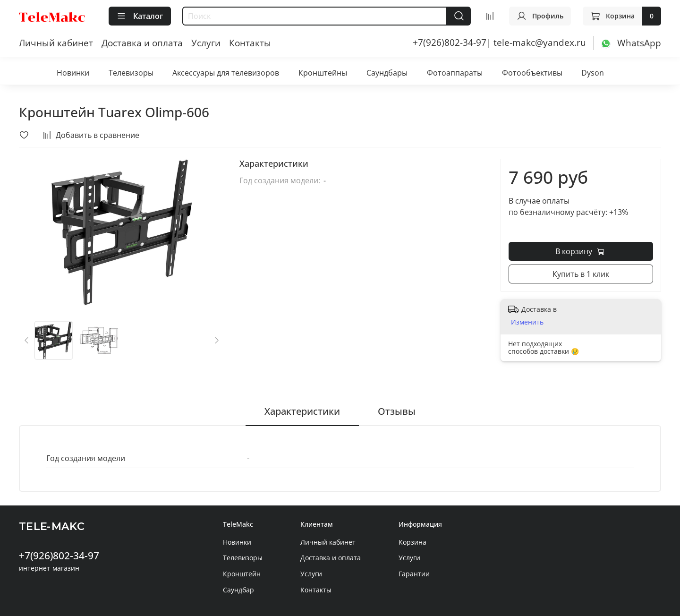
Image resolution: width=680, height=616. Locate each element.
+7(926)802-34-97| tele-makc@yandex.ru (499, 42)
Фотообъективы (532, 73)
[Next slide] (216, 340)
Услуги (206, 43)
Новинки (73, 73)
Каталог (140, 16)
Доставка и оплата (142, 43)
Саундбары (387, 73)
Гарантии (414, 574)
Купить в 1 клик (581, 274)
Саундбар (238, 590)
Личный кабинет (56, 43)
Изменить (527, 322)
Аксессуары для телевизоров (226, 73)
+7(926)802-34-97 (59, 556)
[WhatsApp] (631, 42)
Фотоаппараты (455, 73)
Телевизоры (131, 73)
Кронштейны (323, 73)
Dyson (593, 73)
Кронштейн (242, 574)
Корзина (412, 542)
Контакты (250, 43)
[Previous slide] (27, 340)
